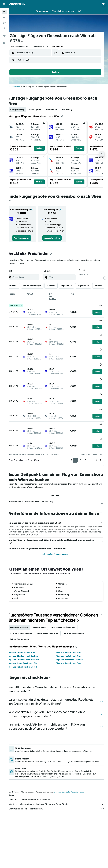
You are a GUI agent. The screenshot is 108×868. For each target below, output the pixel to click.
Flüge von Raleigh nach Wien (72, 638)
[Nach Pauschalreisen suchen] (4, 28)
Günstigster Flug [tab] (23, 110)
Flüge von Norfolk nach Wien (72, 642)
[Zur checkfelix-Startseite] (17, 4)
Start (14, 87)
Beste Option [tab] (42, 110)
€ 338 (27, 41)
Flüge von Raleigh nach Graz (72, 649)
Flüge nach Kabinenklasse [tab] (27, 619)
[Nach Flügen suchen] (4, 12)
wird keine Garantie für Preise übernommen (76, 779)
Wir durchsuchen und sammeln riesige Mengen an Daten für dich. (60, 791)
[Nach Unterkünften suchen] (4, 17)
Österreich (23, 87)
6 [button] (97, 435)
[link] (27, 248)
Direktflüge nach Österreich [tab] (70, 613)
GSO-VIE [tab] (59, 471)
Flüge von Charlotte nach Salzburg (30, 642)
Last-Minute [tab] (58, 110)
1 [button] (75, 435)
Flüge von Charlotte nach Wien (28, 638)
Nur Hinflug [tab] (74, 110)
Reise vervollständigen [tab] (80, 619)
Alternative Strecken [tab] (25, 613)
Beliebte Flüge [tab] (46, 613)
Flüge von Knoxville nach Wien (72, 645)
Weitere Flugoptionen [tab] (26, 625)
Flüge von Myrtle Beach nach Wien (29, 649)
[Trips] (4, 36)
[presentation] (35, 41)
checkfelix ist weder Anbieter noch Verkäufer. (60, 786)
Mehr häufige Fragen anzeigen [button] (59, 535)
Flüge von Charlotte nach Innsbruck (30, 645)
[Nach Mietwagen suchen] (4, 23)
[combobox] (64, 46)
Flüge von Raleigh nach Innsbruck (29, 653)
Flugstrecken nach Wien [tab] (54, 619)
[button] (4, 4)
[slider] (105, 288)
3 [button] (86, 435)
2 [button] (80, 435)
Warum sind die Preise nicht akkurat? (60, 796)
